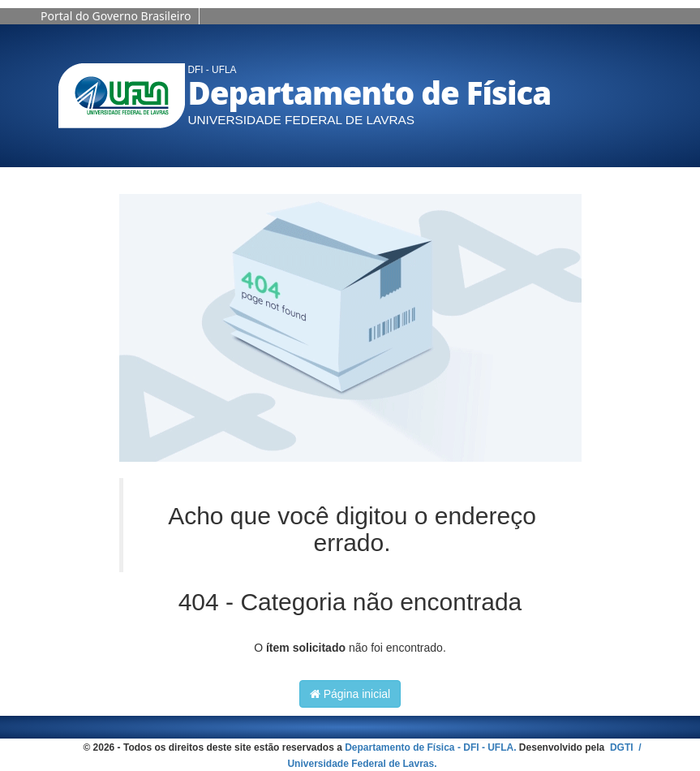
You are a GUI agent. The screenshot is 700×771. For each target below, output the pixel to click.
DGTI (623, 747)
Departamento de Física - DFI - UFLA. (430, 747)
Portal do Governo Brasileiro (116, 16)
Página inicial (350, 694)
